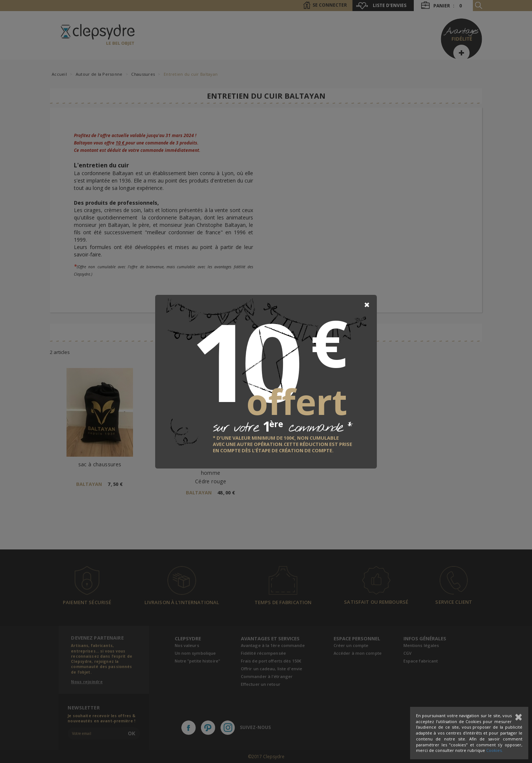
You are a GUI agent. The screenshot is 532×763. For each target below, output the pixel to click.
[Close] (367, 305)
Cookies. (495, 750)
